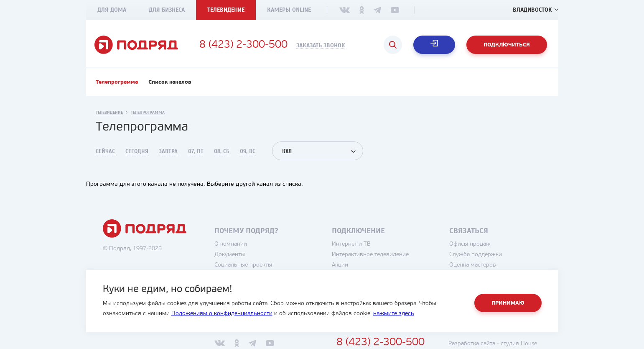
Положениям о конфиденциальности (222, 314)
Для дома (112, 10)
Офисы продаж (470, 244)
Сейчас (105, 151)
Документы (230, 255)
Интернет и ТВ (351, 244)
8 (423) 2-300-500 (243, 45)
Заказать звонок (321, 46)
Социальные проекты (243, 265)
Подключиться (507, 45)
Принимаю (508, 303)
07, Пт (196, 151)
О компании (231, 244)
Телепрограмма (117, 82)
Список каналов (170, 82)
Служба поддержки (476, 255)
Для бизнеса (167, 10)
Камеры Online (289, 10)
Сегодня (137, 151)
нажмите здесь (394, 314)
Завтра (168, 151)
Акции (340, 265)
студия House (519, 344)
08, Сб (222, 151)
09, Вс (248, 151)
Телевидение (226, 10)
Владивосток (532, 10)
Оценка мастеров (473, 265)
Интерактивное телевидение (370, 255)
